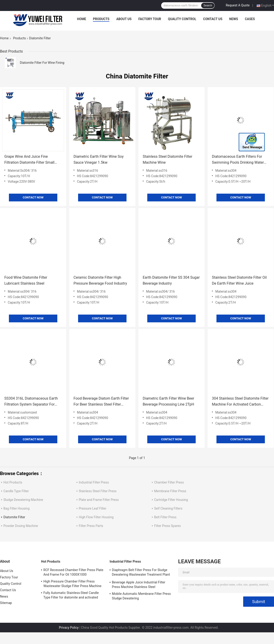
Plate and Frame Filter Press (99, 500)
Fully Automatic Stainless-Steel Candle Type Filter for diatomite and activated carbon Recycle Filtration (71, 596)
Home (82, 19)
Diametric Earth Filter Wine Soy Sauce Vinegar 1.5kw (99, 159)
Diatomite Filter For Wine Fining (42, 63)
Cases (250, 19)
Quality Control (182, 19)
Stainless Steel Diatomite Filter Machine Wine (167, 159)
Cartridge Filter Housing (171, 500)
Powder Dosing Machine (21, 526)
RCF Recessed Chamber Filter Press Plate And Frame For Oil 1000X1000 (73, 572)
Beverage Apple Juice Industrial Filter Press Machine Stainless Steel (139, 585)
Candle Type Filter (16, 491)
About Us (124, 19)
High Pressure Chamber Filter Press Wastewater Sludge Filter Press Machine (72, 584)
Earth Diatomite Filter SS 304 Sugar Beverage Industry (171, 280)
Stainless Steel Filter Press (98, 491)
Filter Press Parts (91, 526)
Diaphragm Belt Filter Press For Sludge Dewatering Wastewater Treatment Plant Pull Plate (141, 573)
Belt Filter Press (165, 517)
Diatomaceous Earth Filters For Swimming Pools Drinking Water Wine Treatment (238, 160)
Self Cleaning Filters (168, 508)
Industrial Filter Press (94, 482)
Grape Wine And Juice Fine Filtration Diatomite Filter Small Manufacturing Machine (29, 160)
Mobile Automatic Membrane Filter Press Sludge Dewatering (141, 596)
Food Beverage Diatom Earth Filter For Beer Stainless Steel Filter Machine (101, 402)
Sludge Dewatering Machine (23, 500)
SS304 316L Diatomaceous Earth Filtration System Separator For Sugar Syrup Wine (31, 402)
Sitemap (6, 603)
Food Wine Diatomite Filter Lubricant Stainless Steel (26, 280)
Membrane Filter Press (170, 491)
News (234, 19)
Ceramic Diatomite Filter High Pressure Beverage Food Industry (100, 280)
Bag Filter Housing (16, 508)
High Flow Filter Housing (96, 517)
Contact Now (33, 197)
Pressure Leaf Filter (93, 508)
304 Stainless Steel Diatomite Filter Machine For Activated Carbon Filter (240, 402)
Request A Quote (238, 5)
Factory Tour (150, 19)
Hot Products (13, 482)
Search (208, 5)
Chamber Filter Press (169, 482)
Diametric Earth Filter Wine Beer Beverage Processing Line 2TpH (169, 401)
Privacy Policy (69, 628)
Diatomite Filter (14, 517)
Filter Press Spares (167, 526)
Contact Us (213, 19)
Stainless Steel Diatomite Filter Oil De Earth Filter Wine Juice (239, 280)
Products (101, 19)
